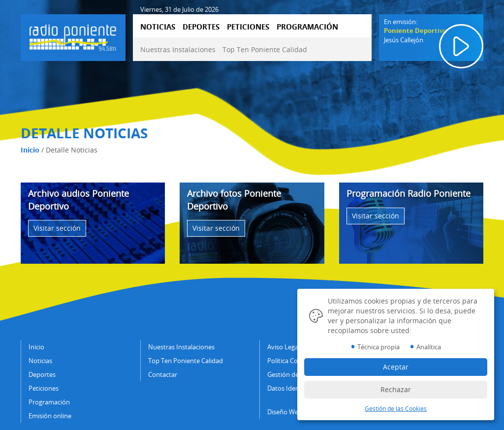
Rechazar (396, 389)
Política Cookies (290, 361)
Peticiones (44, 388)
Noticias (40, 361)
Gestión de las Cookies (396, 409)
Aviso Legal (283, 347)
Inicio (30, 150)
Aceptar (396, 367)
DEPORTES (201, 27)
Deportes (42, 374)
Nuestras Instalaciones (178, 49)
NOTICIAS (158, 27)
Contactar (163, 374)
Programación (49, 402)
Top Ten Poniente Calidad (265, 49)
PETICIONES (248, 27)
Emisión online (50, 416)
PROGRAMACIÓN (307, 27)
